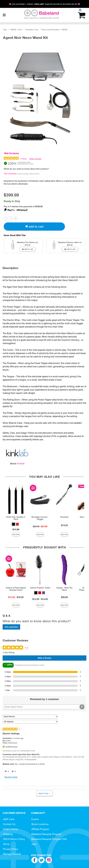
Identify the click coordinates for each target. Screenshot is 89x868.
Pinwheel (64, 517)
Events (35, 819)
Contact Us (9, 824)
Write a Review (35, 159)
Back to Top (44, 793)
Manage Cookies (12, 854)
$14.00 (64, 525)
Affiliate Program (40, 829)
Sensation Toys (32, 30)
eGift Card (9, 819)
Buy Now (16, 534)
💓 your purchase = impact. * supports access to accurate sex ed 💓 (44, 4)
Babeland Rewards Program (46, 834)
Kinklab (21, 464)
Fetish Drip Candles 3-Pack (16, 518)
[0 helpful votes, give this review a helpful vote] (6, 772)
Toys (5, 30)
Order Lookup (10, 829)
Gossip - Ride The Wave (64, 589)
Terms (6, 844)
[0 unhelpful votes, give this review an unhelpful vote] (13, 772)
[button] (14, 524)
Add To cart (34, 227)
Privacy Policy (11, 849)
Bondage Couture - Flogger (40, 518)
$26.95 (64, 597)
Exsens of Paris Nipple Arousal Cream (16, 589)
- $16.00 (16, 597)
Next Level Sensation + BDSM (55, 30)
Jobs (34, 844)
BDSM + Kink (16, 30)
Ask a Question (10, 174)
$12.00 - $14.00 (40, 599)
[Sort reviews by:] (30, 717)
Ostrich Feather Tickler (40, 588)
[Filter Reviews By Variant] (30, 722)
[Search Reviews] (44, 707)
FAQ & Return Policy (14, 839)
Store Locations (40, 824)
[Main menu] (4, 15)
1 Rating (23, 159)
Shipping (8, 834)
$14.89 (16, 529)
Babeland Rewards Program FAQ (49, 839)
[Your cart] (82, 15)
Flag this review (11, 777)
